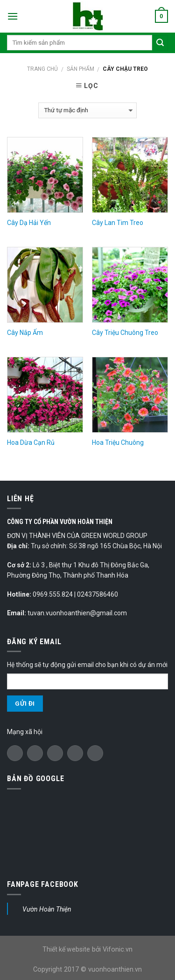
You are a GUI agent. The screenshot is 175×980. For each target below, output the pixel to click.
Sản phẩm (80, 69)
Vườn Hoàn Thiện (47, 909)
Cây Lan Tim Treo (118, 223)
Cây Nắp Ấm (25, 333)
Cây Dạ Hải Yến (29, 223)
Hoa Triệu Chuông (118, 442)
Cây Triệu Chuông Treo (125, 333)
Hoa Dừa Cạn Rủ (31, 442)
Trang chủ (42, 69)
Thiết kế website (66, 949)
